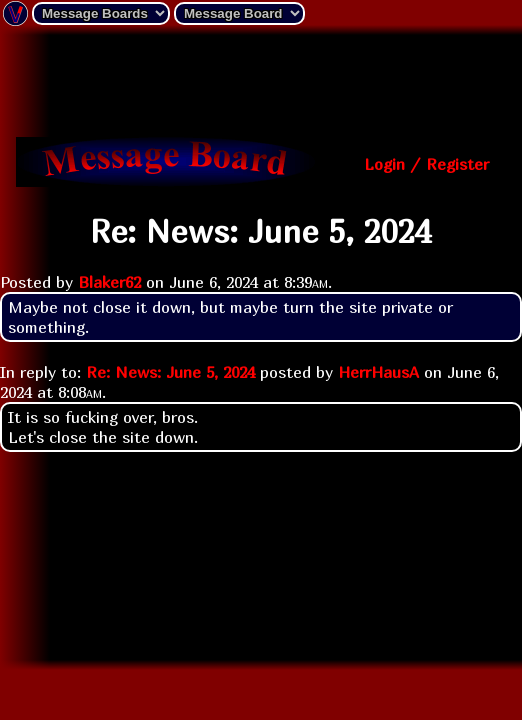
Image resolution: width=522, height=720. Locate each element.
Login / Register (426, 164)
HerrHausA (378, 372)
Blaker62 (109, 282)
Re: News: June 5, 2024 (170, 372)
